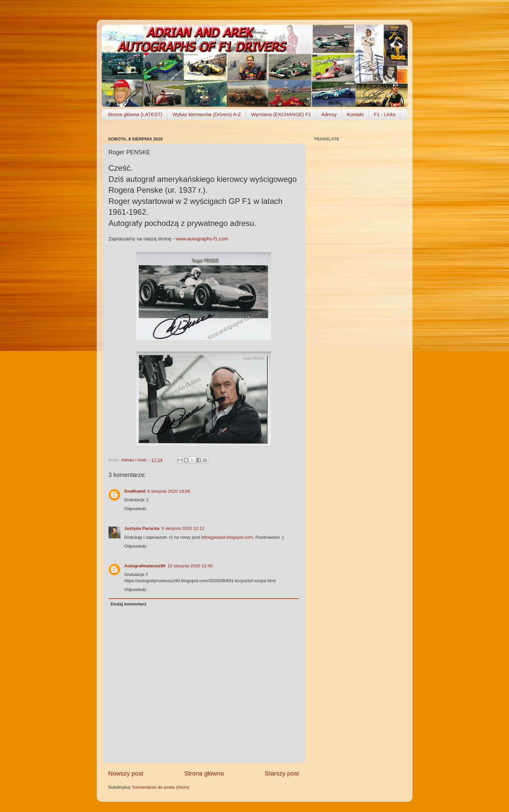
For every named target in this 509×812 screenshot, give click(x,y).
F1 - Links (385, 114)
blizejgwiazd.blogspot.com (227, 537)
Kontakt (355, 114)
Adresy (329, 114)
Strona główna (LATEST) (135, 114)
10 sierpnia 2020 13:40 (190, 566)
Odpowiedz (136, 509)
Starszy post (282, 773)
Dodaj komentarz (128, 604)
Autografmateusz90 (145, 566)
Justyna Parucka (142, 528)
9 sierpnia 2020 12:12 (183, 528)
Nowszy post (126, 773)
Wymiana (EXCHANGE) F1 (281, 114)
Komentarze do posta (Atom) (161, 787)
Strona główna (204, 773)
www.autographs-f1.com (202, 239)
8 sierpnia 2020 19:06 (169, 491)
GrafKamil (135, 491)
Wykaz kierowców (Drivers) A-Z (207, 114)
